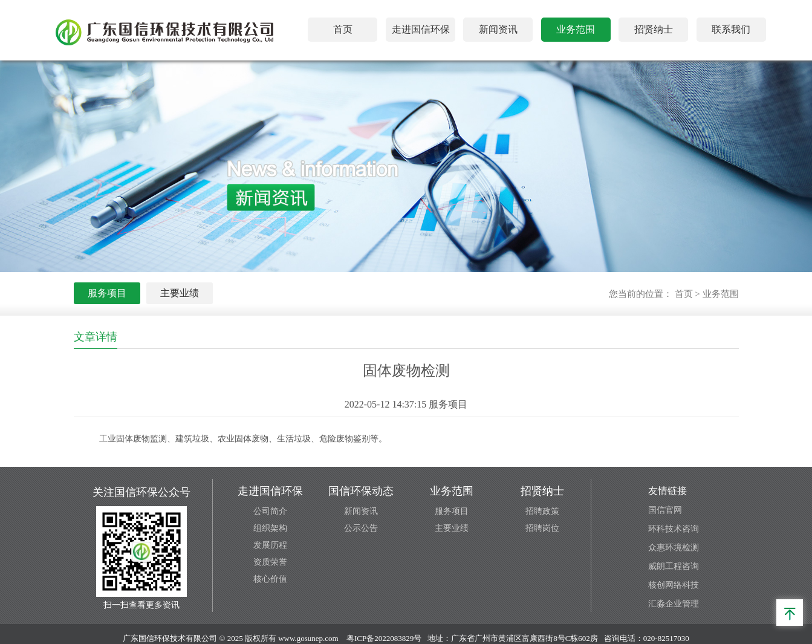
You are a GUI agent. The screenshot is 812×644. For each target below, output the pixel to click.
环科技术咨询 (674, 529)
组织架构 (270, 528)
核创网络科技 (674, 585)
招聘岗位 (542, 528)
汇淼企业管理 (674, 604)
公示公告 (361, 528)
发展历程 (270, 545)
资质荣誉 (270, 562)
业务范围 (576, 29)
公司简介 (270, 511)
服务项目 (107, 293)
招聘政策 (542, 511)
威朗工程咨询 (674, 566)
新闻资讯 (498, 29)
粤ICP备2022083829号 (384, 638)
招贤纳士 (654, 29)
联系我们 (731, 29)
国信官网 (665, 510)
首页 (343, 29)
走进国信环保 (421, 29)
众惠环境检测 (674, 548)
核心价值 (270, 579)
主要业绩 (180, 293)
